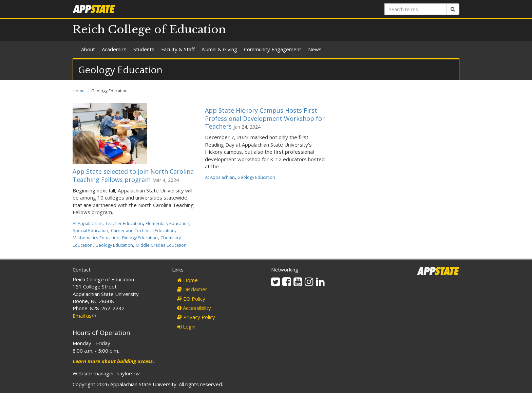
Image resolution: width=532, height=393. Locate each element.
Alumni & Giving (219, 49)
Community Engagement (273, 49)
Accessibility (194, 308)
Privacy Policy (196, 317)
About (88, 49)
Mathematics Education (96, 238)
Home (79, 91)
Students (144, 49)
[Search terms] (415, 9)
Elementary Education (167, 223)
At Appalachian (88, 223)
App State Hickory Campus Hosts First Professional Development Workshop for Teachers (265, 118)
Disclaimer (192, 289)
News (315, 49)
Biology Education (140, 238)
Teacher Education (124, 223)
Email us (84, 316)
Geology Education (114, 245)
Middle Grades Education (161, 245)
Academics (114, 49)
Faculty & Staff (178, 49)
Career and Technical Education (143, 230)
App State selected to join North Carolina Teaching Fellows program (133, 175)
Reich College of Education (149, 30)
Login (186, 326)
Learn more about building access (113, 361)
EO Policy (191, 299)
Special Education (90, 230)
